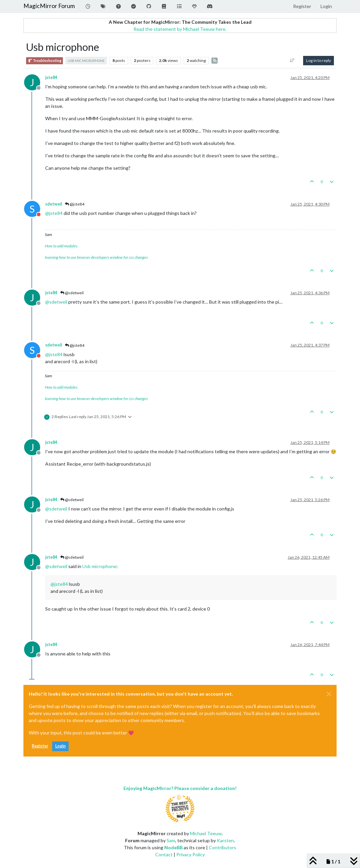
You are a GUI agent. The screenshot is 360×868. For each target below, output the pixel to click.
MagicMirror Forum (49, 6)
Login (60, 746)
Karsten (225, 840)
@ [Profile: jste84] (54, 213)
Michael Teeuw (206, 833)
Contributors (222, 847)
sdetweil (54, 204)
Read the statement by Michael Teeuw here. (180, 29)
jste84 (51, 77)
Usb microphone (99, 566)
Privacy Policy (191, 854)
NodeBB (173, 847)
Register (40, 746)
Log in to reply (319, 60)
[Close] (329, 694)
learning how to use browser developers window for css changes (96, 257)
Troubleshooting (44, 61)
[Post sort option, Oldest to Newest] (292, 61)
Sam (171, 840)
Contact (164, 854)
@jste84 (75, 204)
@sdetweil (72, 293)
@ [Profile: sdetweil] (56, 302)
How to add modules (61, 246)
